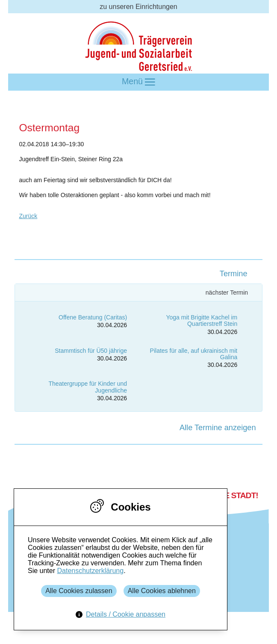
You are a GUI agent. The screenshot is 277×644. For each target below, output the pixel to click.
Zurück (28, 216)
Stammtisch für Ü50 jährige (91, 351)
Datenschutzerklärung (90, 571)
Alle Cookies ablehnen (162, 591)
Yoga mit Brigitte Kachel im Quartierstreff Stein (202, 321)
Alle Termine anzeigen (218, 428)
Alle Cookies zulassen (79, 591)
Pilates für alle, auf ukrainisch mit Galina (194, 354)
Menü (138, 82)
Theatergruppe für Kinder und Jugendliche (88, 387)
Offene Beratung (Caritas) (93, 317)
